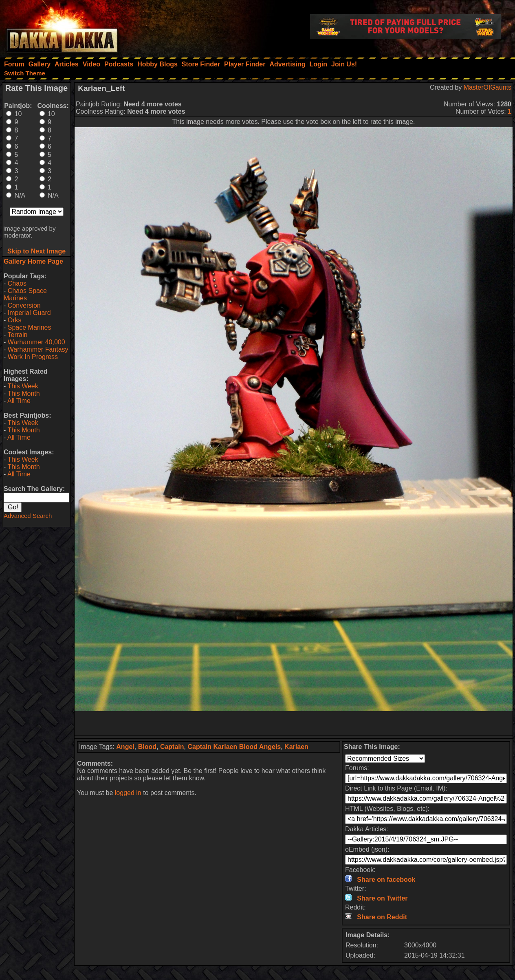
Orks (15, 320)
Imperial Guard (29, 313)
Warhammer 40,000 (36, 342)
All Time (19, 401)
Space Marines (30, 327)
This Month (23, 393)
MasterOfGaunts (487, 87)
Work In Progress (33, 357)
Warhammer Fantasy (38, 349)
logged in (128, 793)
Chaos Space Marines (25, 294)
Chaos (17, 283)
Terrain (17, 335)
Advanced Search (28, 516)
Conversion (24, 305)
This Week (23, 386)
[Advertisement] (294, 723)
